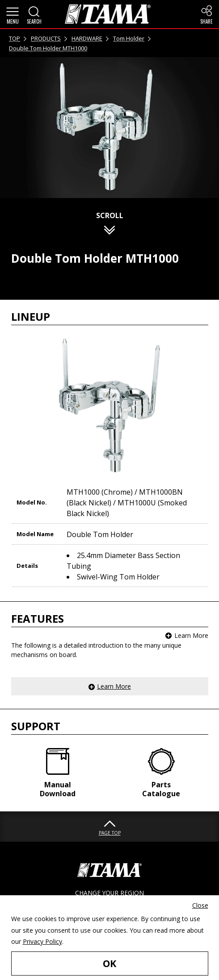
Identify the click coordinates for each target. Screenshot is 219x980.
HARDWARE (87, 38)
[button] (13, 14)
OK (109, 963)
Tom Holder (129, 38)
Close (200, 905)
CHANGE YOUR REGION (109, 893)
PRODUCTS (46, 38)
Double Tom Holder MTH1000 (48, 48)
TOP (15, 38)
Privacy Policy (42, 941)
